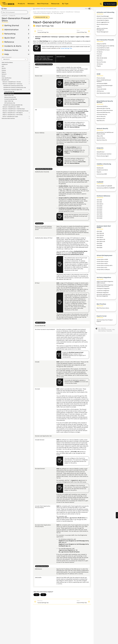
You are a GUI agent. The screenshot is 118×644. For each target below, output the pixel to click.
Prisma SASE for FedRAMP (104, 187)
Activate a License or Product (105, 19)
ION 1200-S (100, 205)
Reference (9, 42)
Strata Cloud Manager (103, 17)
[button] (117, 515)
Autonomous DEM (102, 175)
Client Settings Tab (9, 93)
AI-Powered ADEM (102, 84)
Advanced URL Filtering (103, 109)
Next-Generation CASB (103, 94)
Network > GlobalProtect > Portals (12, 82)
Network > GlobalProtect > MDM (11, 107)
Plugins (99, 67)
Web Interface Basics (7, 62)
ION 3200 (99, 211)
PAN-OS (99, 57)
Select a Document (7, 57)
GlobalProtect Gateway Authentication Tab (15, 88)
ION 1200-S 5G (101, 242)
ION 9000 (100, 217)
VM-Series (100, 65)
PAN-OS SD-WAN (102, 59)
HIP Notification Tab (10, 103)
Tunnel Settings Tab (9, 91)
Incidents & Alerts (13, 46)
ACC (3, 66)
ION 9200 (99, 219)
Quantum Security (102, 141)
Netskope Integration (103, 293)
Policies (4, 70)
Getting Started (12, 26)
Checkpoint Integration (103, 289)
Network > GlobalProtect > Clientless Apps (14, 109)
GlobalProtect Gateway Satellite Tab (13, 105)
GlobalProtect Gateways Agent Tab (13, 90)
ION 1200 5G (100, 236)
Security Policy (101, 139)
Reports (99, 173)
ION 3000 (99, 209)
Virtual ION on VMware (103, 270)
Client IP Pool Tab (9, 95)
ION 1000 (99, 201)
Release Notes (11, 50)
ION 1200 (99, 203)
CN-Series (100, 53)
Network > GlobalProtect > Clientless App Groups (15, 111)
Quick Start (10, 38)
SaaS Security (101, 121)
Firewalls (99, 55)
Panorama (100, 61)
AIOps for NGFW (101, 45)
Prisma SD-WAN (101, 90)
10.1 (99, 329)
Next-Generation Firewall (44, 12)
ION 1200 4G (100, 234)
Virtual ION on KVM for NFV (105, 266)
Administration (11, 30)
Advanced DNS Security (103, 113)
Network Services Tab (10, 97)
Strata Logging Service (103, 23)
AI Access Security (102, 115)
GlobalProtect (5, 80)
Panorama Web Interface (8, 118)
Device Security (101, 117)
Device (4, 76)
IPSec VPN (100, 137)
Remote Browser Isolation (104, 155)
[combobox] (15, 12)
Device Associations (102, 25)
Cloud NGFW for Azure (103, 51)
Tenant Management (102, 33)
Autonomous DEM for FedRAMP (106, 189)
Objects (4, 72)
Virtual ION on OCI (102, 268)
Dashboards (100, 169)
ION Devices (100, 92)
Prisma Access (101, 79)
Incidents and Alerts (102, 171)
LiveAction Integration (103, 291)
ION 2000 (99, 207)
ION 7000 (99, 215)
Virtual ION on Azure (102, 262)
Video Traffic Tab (9, 101)
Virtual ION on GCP (102, 264)
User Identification (7, 78)
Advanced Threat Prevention (105, 111)
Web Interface (102, 332)
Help (7, 54)
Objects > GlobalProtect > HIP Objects (13, 113)
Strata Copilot (110, 4)
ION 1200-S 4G (101, 240)
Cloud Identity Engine (103, 21)
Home (35, 12)
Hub (98, 27)
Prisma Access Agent (103, 157)
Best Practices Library (103, 309)
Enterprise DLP (101, 119)
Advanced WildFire (102, 107)
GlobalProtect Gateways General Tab (13, 86)
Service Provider (101, 63)
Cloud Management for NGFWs (105, 47)
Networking (10, 34)
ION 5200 (99, 213)
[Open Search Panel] (101, 4)
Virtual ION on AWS (102, 260)
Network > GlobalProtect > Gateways (12, 84)
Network (4, 74)
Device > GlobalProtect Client (10, 117)
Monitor (4, 68)
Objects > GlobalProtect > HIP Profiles (13, 115)
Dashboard (5, 64)
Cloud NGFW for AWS (103, 49)
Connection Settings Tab (11, 99)
